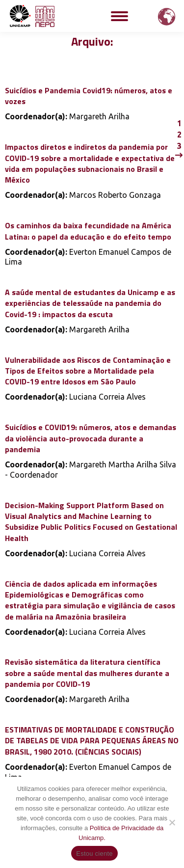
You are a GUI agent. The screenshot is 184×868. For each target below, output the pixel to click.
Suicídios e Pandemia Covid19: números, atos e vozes (89, 96)
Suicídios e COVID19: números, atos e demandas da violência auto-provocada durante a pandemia (91, 438)
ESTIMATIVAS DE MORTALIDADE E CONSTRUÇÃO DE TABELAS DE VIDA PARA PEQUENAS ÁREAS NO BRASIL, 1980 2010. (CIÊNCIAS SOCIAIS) (92, 741)
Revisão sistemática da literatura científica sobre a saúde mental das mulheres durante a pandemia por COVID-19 (87, 673)
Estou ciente (94, 854)
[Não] (172, 822)
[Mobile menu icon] (119, 16)
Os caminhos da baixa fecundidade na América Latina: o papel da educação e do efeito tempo (88, 231)
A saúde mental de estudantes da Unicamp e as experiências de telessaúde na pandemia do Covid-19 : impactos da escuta (90, 303)
